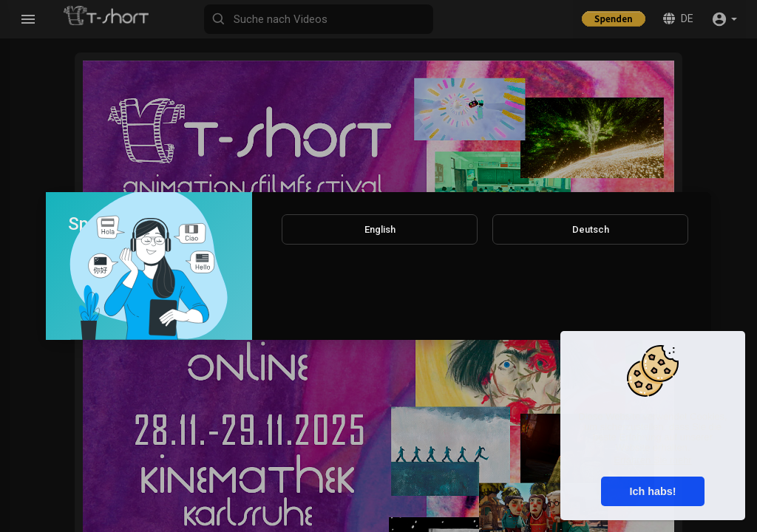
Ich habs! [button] (652, 491)
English (380, 229)
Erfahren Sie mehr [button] (653, 460)
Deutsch (591, 229)
